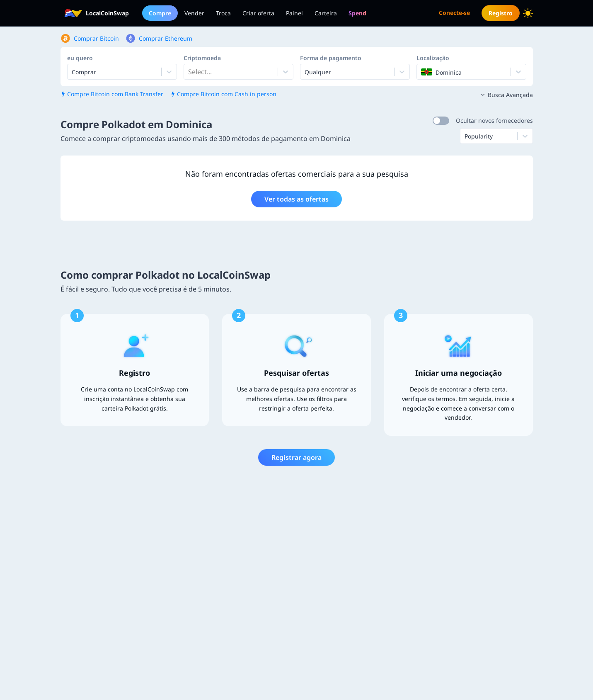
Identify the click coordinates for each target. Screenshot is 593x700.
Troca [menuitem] (223, 13)
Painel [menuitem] (294, 13)
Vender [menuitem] (194, 13)
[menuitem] (357, 13)
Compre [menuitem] (160, 13)
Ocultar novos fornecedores (494, 120)
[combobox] (189, 72)
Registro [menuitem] (501, 13)
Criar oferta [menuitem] (258, 13)
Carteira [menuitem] (326, 13)
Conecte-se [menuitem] (454, 13)
